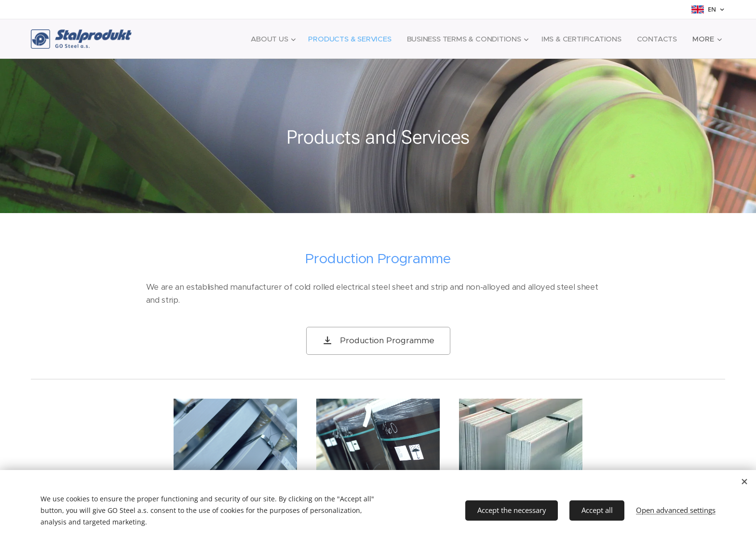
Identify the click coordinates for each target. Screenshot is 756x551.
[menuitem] (267, 39)
